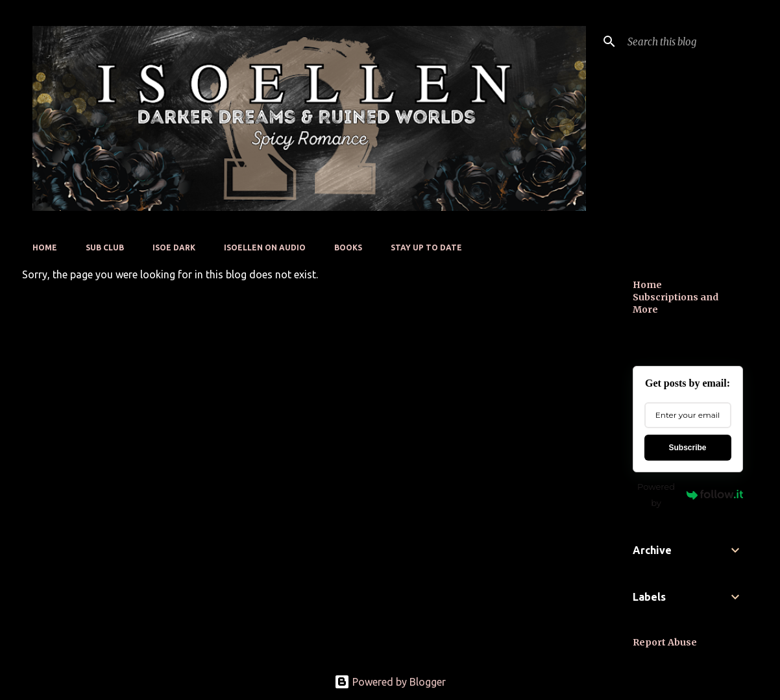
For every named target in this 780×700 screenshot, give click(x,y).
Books (348, 247)
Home (45, 247)
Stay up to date (426, 247)
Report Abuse (665, 642)
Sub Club (105, 247)
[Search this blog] (690, 42)
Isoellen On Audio (265, 247)
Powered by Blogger (390, 682)
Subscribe (687, 448)
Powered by (690, 495)
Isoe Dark (174, 247)
